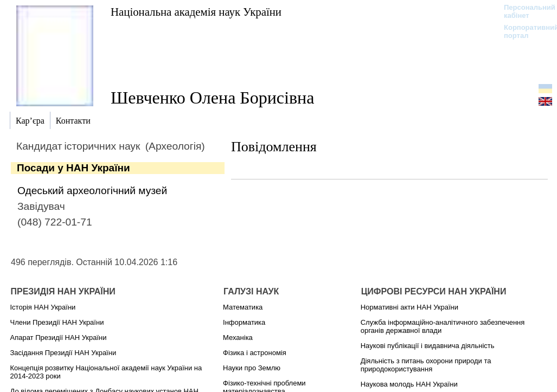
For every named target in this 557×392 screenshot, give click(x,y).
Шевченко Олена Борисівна (212, 98)
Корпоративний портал (524, 31)
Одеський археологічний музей (92, 191)
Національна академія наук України (196, 12)
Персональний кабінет (524, 11)
